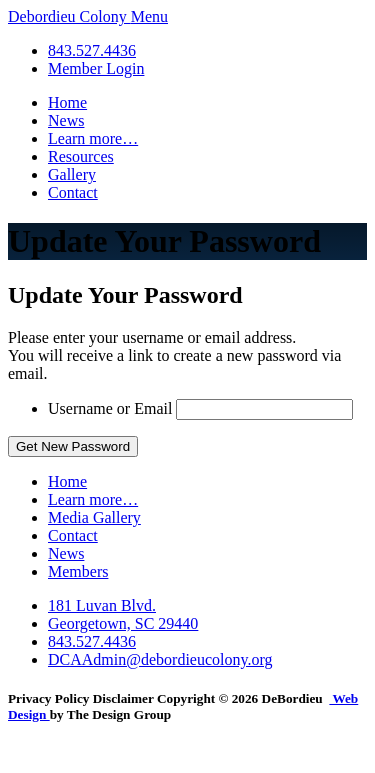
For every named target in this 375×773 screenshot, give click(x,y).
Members (78, 571)
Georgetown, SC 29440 (123, 623)
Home (67, 102)
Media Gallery (94, 517)
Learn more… (93, 138)
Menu (149, 16)
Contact (73, 192)
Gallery (72, 174)
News (66, 120)
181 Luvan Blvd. (102, 605)
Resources (81, 156)
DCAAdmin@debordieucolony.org (160, 659)
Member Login (96, 68)
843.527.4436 (92, 50)
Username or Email (110, 408)
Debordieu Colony (69, 16)
